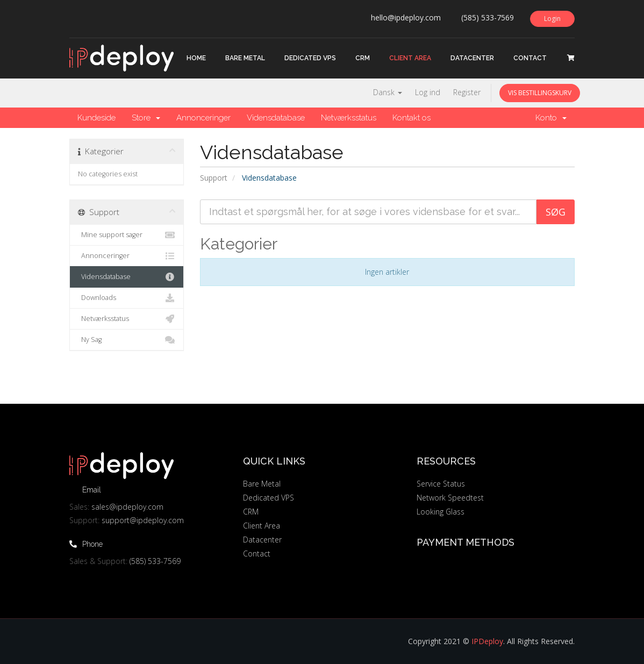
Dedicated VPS (310, 58)
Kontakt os (412, 118)
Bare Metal (245, 58)
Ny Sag (127, 340)
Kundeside (96, 118)
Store (146, 118)
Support (214, 178)
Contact (530, 58)
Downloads (127, 298)
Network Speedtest (450, 498)
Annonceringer (203, 118)
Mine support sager (127, 235)
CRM (363, 58)
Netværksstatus (349, 118)
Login (552, 19)
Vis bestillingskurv (540, 93)
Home (196, 58)
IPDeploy (487, 641)
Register (467, 92)
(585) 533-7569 (155, 561)
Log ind (428, 92)
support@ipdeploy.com (143, 520)
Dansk (388, 92)
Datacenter (472, 58)
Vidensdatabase (276, 118)
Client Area (410, 58)
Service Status (441, 484)
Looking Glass (441, 512)
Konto (551, 118)
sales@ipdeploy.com (127, 507)
